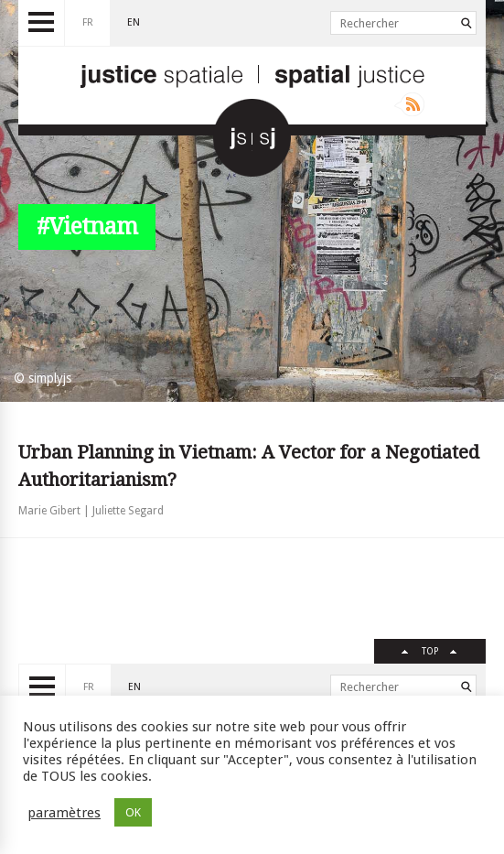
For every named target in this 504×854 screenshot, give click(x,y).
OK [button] (133, 812)
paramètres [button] (64, 813)
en (134, 22)
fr (88, 22)
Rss (409, 104)
